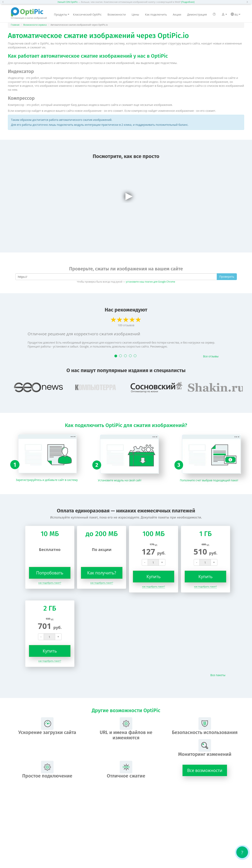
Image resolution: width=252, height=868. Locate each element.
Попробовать (50, 573)
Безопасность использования (205, 726)
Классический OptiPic (87, 14)
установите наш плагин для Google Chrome (150, 282)
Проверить (227, 277)
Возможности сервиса (35, 25)
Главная (15, 25)
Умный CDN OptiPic (68, 2)
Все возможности (205, 770)
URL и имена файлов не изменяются (126, 729)
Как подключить (156, 14)
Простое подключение (47, 770)
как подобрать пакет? (50, 583)
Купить (154, 577)
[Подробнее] (188, 2)
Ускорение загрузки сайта (47, 726)
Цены (135, 14)
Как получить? (102, 573)
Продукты (62, 14)
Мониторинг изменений (205, 748)
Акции (177, 14)
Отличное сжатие (126, 770)
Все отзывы (211, 356)
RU (236, 15)
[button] (4, 2)
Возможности (117, 14)
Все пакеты (218, 675)
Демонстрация (197, 14)
